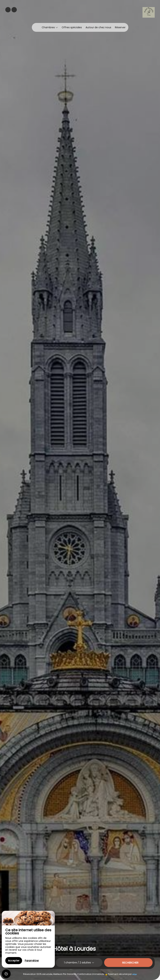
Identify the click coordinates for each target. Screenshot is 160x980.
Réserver (120, 27)
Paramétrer (32, 961)
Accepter (14, 961)
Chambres (50, 27)
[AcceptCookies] (6, 974)
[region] (28, 939)
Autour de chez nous (98, 27)
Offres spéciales (72, 27)
